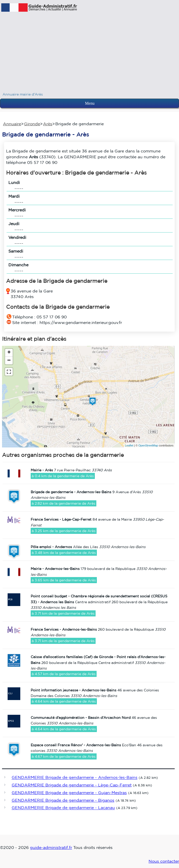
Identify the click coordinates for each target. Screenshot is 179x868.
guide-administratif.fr (51, 847)
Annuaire (12, 124)
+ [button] (9, 353)
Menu (90, 103)
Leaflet (129, 445)
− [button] (9, 361)
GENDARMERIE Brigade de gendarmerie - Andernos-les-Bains (75, 778)
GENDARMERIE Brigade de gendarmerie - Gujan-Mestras (69, 793)
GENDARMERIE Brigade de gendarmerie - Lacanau (63, 808)
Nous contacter (164, 861)
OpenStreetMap (148, 445)
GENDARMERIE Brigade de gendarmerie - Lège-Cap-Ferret (72, 785)
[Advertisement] (89, 53)
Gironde (32, 124)
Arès (48, 124)
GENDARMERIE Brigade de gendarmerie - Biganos (63, 800)
